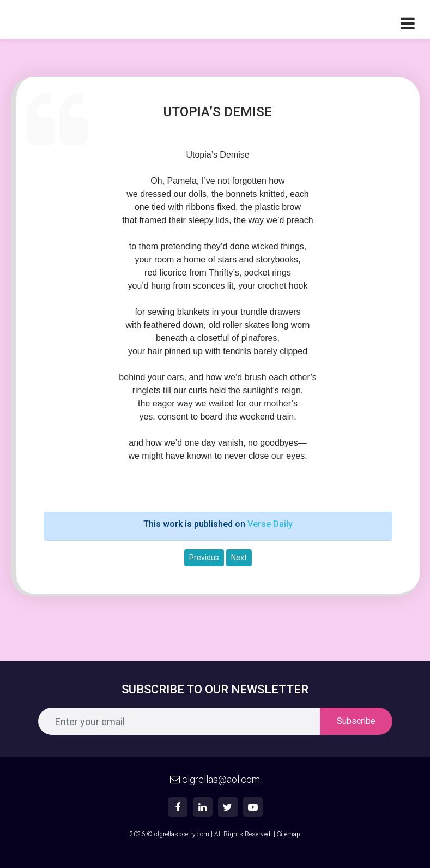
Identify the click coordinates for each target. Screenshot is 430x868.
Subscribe (356, 721)
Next (239, 558)
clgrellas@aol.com (215, 779)
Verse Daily (270, 524)
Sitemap (289, 834)
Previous (204, 558)
